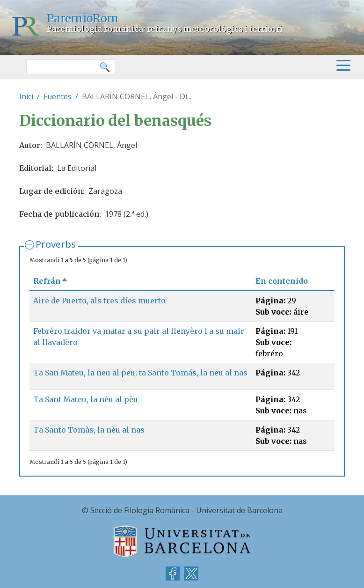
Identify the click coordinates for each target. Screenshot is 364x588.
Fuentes (58, 96)
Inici (26, 96)
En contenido (282, 281)
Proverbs (56, 244)
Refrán (51, 281)
